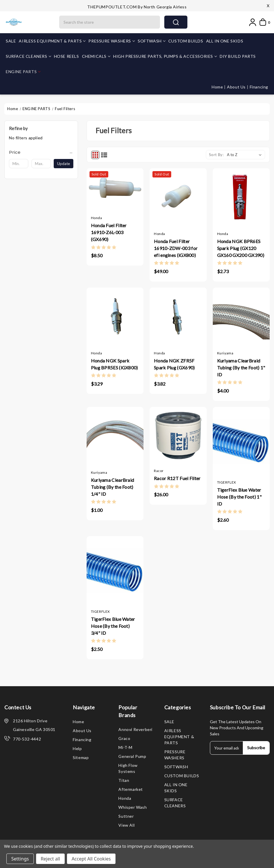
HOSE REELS (67, 56)
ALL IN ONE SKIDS (225, 41)
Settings (20, 859)
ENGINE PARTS (23, 72)
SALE (11, 41)
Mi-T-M (125, 747)
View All (126, 825)
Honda (125, 798)
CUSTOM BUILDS (186, 41)
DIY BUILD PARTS (238, 56)
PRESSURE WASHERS (112, 41)
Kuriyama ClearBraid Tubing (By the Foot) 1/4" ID (113, 487)
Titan (124, 780)
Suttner (126, 816)
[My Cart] (263, 22)
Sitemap (81, 757)
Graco (124, 738)
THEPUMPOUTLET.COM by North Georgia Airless (137, 7)
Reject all (50, 859)
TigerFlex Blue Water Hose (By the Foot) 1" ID (239, 497)
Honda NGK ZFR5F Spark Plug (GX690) (174, 364)
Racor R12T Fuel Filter (177, 478)
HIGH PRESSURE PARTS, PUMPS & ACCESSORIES (165, 56)
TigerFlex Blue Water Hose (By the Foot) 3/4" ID (113, 626)
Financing (259, 87)
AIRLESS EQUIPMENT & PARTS (52, 41)
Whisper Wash (133, 807)
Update (64, 164)
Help (77, 748)
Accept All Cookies (91, 859)
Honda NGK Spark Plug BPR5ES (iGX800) (114, 364)
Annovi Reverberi (135, 729)
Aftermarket (131, 789)
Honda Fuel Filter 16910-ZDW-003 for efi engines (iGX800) (176, 248)
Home (218, 87)
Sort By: (216, 155)
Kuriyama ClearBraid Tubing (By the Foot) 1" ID (241, 368)
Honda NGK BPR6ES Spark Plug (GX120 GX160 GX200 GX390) (241, 248)
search (176, 22)
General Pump (132, 756)
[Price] (41, 152)
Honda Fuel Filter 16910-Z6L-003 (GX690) (109, 232)
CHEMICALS (96, 56)
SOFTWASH (152, 41)
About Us (237, 87)
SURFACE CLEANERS (28, 56)
